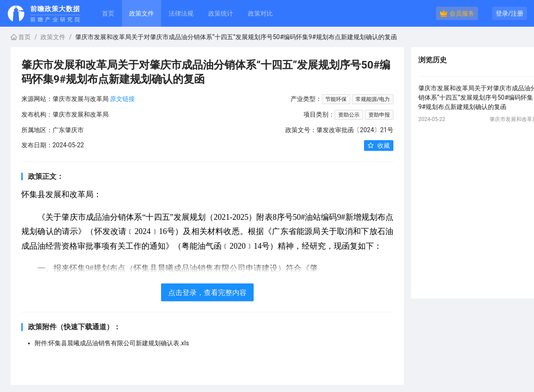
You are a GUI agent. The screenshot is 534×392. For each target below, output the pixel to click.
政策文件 (53, 37)
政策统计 (221, 13)
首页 (108, 13)
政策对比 (260, 13)
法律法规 (181, 13)
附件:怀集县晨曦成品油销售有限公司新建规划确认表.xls (112, 343)
